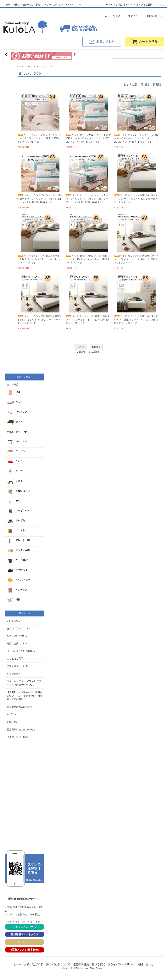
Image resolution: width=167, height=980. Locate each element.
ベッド (32, 66)
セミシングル (46, 66)
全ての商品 (13, 385)
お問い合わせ (152, 16)
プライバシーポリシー (121, 964)
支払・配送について (58, 964)
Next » (96, 347)
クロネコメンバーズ (25, 927)
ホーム (20, 66)
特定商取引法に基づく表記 (21, 730)
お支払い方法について (19, 628)
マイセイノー (25, 942)
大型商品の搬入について (20, 707)
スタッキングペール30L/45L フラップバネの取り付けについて (24, 683)
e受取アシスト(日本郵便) (25, 950)
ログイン (161, 5)
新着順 (157, 84)
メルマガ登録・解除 (17, 737)
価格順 (145, 84)
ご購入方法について (17, 666)
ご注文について (15, 621)
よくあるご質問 (144, 5)
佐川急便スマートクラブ (25, 934)
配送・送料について (17, 636)
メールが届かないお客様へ (21, 651)
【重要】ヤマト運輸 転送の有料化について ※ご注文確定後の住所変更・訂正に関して (25, 696)
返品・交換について (17, 644)
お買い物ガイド (124, 5)
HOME (109, 5)
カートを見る (110, 16)
